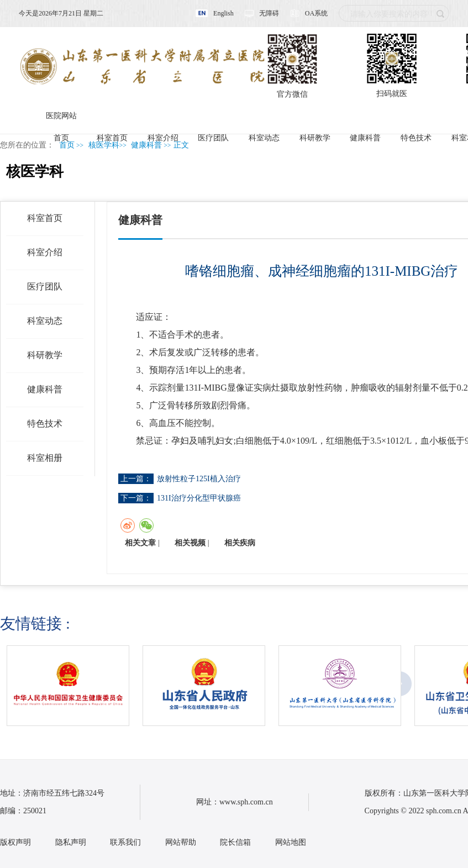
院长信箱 (235, 842)
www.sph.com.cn (246, 802)
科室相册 (45, 458)
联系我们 (125, 842)
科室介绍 (163, 138)
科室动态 (264, 138)
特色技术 (416, 138)
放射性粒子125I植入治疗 (199, 479)
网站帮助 (181, 842)
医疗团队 (213, 138)
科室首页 (112, 138)
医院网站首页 (61, 119)
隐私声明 (71, 842)
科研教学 (315, 138)
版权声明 (15, 842)
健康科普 (365, 138)
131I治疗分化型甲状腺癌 (199, 498)
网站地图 (291, 842)
